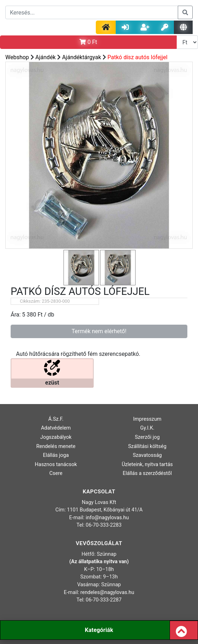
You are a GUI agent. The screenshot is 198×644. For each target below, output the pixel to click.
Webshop (17, 57)
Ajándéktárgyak (82, 57)
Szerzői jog (147, 437)
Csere (56, 473)
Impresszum (147, 419)
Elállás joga (56, 455)
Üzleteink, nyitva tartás (147, 464)
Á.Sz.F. (56, 419)
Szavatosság (147, 455)
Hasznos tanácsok (56, 464)
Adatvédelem (56, 428)
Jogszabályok (56, 437)
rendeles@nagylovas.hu (108, 592)
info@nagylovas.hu (108, 518)
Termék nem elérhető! (99, 331)
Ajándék (46, 57)
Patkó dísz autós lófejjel (137, 57)
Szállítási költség (147, 446)
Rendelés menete (56, 446)
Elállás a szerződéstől (147, 473)
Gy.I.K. (147, 428)
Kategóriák (99, 630)
